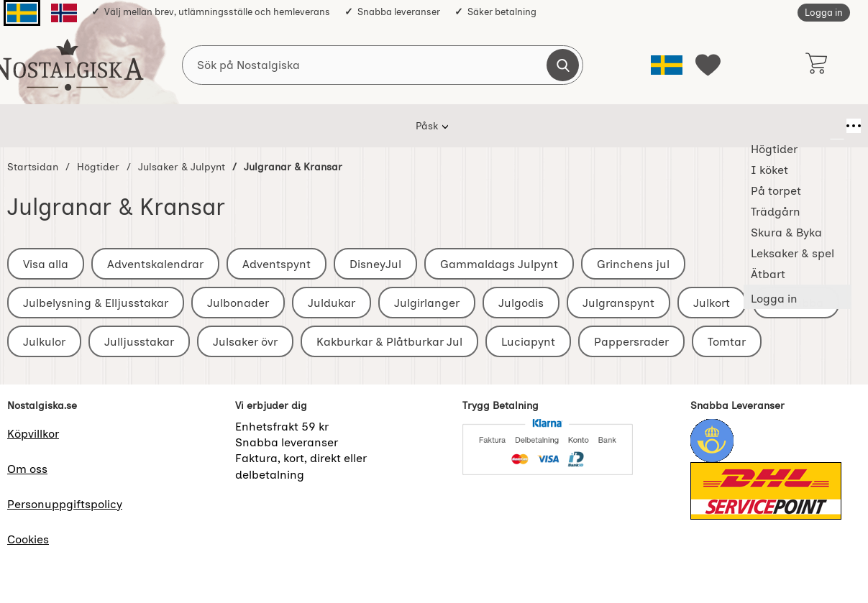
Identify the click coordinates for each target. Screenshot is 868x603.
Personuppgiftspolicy (65, 504)
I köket (280, 126)
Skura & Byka (505, 126)
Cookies (28, 539)
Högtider (214, 126)
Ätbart (684, 126)
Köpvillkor (33, 434)
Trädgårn (422, 126)
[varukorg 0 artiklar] (816, 65)
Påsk (153, 126)
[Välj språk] (667, 65)
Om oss (27, 469)
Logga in (824, 13)
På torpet (348, 126)
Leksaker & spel (603, 126)
